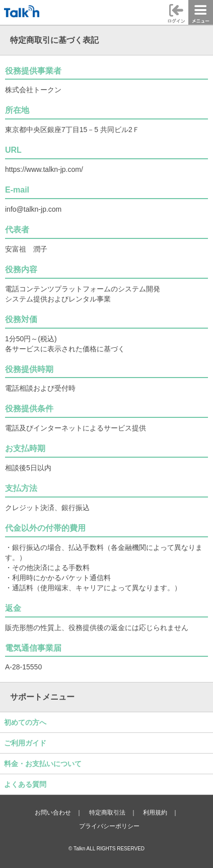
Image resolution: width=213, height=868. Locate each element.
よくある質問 (25, 784)
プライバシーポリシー (109, 826)
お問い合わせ (53, 813)
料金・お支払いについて (43, 764)
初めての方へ (25, 722)
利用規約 (155, 813)
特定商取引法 (107, 813)
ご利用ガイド (25, 743)
